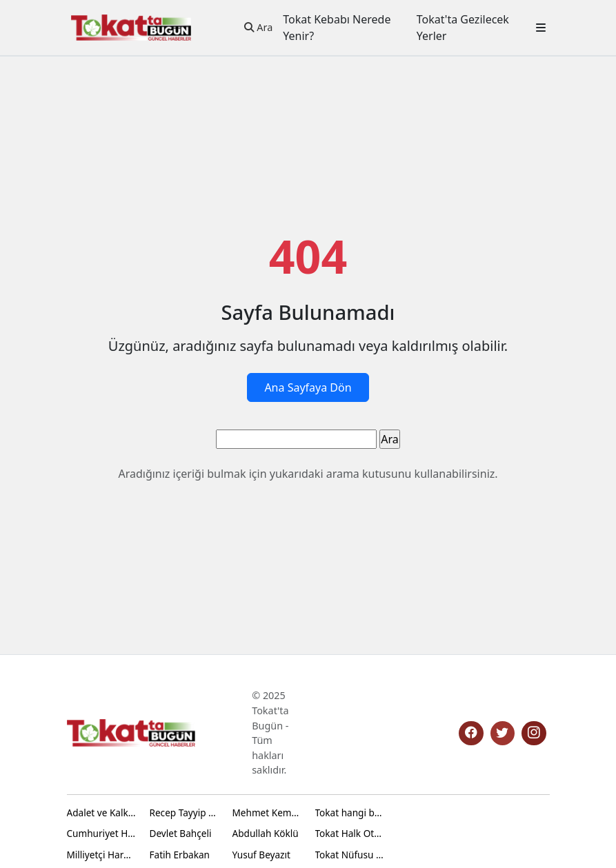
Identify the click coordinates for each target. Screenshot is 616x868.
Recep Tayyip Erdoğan (184, 813)
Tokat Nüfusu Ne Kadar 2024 (350, 855)
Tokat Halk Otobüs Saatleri (350, 833)
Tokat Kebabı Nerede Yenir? (337, 28)
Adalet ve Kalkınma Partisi (101, 813)
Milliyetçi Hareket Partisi (101, 855)
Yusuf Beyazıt (261, 855)
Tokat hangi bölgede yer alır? (350, 813)
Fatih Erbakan (180, 855)
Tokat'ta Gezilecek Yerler (463, 28)
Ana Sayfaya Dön (308, 387)
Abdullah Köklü (266, 833)
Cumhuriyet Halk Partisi (101, 833)
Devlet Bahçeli (181, 833)
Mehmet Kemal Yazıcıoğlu (267, 813)
